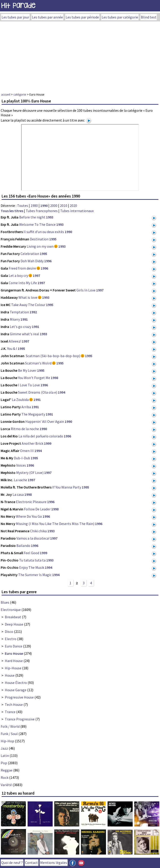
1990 (44, 205)
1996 (48, 261)
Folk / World (10, 726)
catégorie (20, 94)
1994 (62, 392)
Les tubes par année (47, 17)
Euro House (14, 653)
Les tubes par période (82, 17)
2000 (54, 205)
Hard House (14, 661)
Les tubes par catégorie (120, 17)
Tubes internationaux (77, 211)
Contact (31, 863)
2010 (64, 205)
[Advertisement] (80, 56)
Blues (5, 602)
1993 (50, 217)
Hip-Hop (7, 741)
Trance (10, 712)
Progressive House (19, 697)
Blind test (149, 17)
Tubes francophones (42, 211)
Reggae (7, 770)
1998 (54, 378)
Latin (5, 756)
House (10, 675)
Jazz (4, 748)
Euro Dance (14, 646)
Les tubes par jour (15, 17)
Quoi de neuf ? (12, 863)
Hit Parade (18, 6)
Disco (9, 632)
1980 (34, 205)
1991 (24, 319)
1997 (36, 275)
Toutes (23, 205)
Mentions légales (54, 863)
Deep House (14, 624)
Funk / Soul (9, 734)
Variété (6, 785)
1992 (33, 312)
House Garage (16, 690)
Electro (11, 639)
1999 (48, 443)
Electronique (11, 610)
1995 (53, 239)
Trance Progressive (20, 719)
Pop (4, 763)
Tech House (14, 704)
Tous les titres (12, 211)
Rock (5, 777)
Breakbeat (13, 617)
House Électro (16, 683)
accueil (6, 94)
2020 (73, 205)
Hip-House (13, 668)
